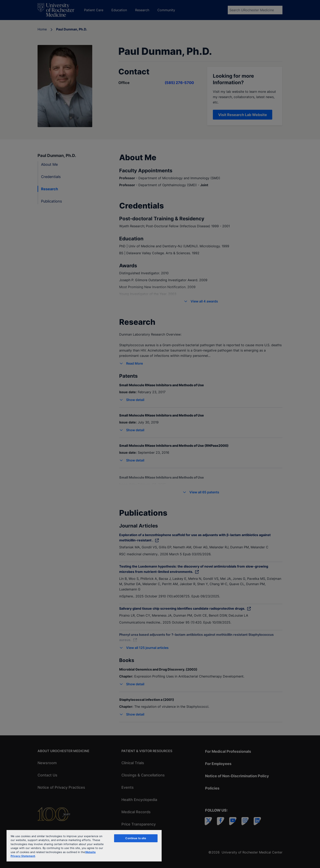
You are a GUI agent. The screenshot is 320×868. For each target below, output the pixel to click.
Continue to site (136, 838)
